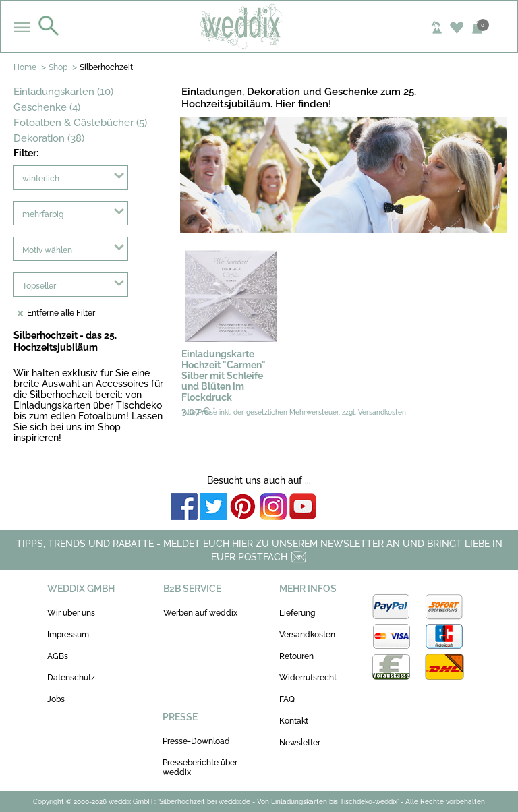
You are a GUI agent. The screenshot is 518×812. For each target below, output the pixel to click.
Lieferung (297, 613)
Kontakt (294, 721)
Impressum (68, 635)
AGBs (58, 656)
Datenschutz (71, 678)
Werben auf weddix (200, 613)
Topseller (39, 286)
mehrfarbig (43, 214)
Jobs (56, 699)
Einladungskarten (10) (63, 92)
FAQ (287, 699)
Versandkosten (307, 635)
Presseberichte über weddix (200, 767)
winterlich (41, 179)
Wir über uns (71, 613)
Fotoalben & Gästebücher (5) (80, 123)
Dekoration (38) (49, 138)
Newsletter (300, 743)
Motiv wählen (47, 250)
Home (25, 67)
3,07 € (199, 411)
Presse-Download (196, 741)
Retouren (296, 656)
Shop (58, 67)
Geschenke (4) (47, 107)
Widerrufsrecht (308, 678)
